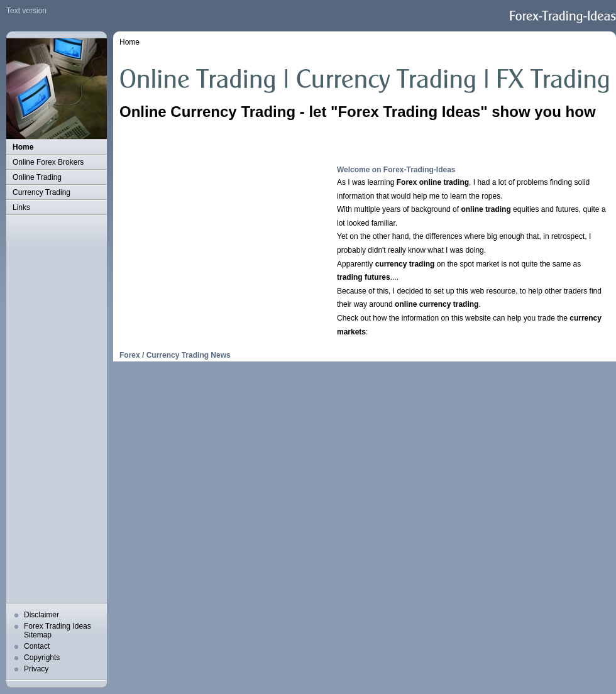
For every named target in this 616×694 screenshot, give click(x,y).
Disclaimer (41, 615)
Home (23, 147)
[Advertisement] (50, 409)
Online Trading (37, 177)
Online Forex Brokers (48, 162)
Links (21, 207)
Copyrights (42, 658)
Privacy (36, 669)
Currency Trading (41, 192)
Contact (37, 646)
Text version (26, 11)
